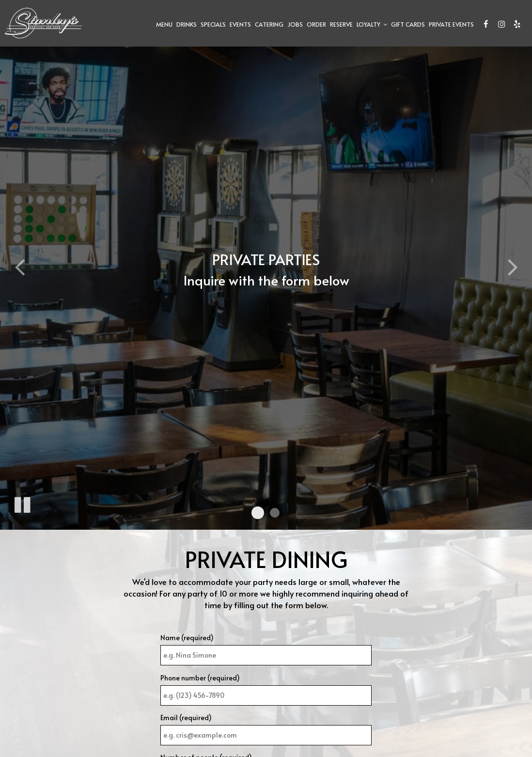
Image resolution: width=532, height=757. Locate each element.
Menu (164, 24)
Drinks (187, 24)
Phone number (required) (200, 678)
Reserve (341, 24)
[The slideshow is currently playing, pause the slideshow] (22, 503)
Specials (213, 24)
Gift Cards (408, 24)
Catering (269, 24)
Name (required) (187, 638)
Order (316, 24)
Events (240, 24)
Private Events (451, 24)
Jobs (295, 24)
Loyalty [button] (372, 24)
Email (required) (186, 718)
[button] (258, 513)
